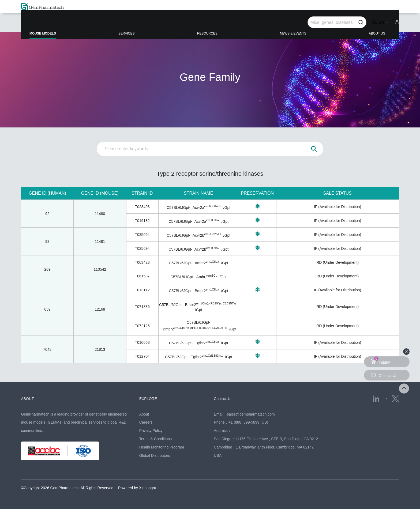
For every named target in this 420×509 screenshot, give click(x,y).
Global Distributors (155, 455)
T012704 (142, 356)
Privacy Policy (151, 431)
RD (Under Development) (337, 262)
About (144, 414)
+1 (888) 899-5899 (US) (248, 422)
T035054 (142, 235)
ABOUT (29, 398)
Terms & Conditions (155, 439)
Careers (146, 422)
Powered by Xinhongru (137, 488)
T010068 (142, 342)
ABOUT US (363, 24)
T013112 (142, 290)
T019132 (142, 221)
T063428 (142, 262)
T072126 (142, 326)
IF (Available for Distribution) (337, 207)
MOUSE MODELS (64, 27)
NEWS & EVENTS (288, 24)
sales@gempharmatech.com (251, 414)
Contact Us (226, 398)
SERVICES (139, 24)
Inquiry (381, 360)
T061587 (142, 276)
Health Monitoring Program (162, 447)
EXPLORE (151, 398)
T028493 (142, 207)
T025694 (142, 248)
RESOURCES (210, 24)
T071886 (142, 307)
